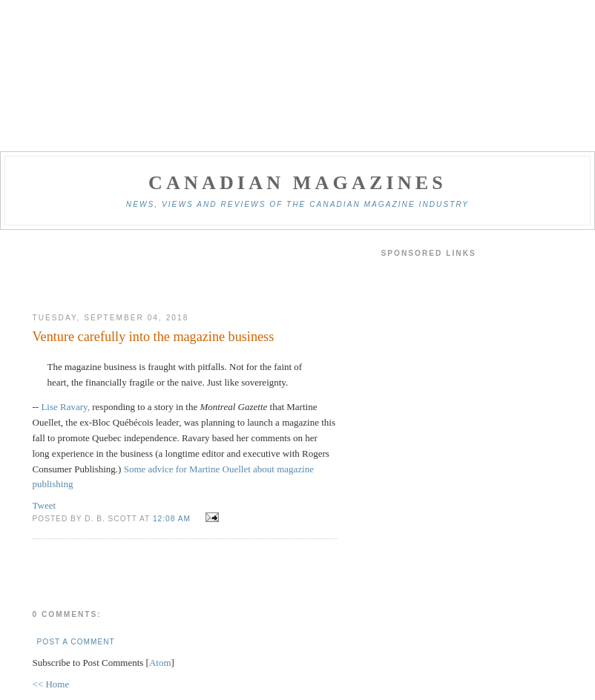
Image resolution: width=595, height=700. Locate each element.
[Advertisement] (185, 271)
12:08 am (173, 519)
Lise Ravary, (65, 407)
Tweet (45, 505)
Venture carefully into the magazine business (154, 337)
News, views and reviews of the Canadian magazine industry (297, 204)
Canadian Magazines (297, 183)
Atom (160, 663)
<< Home (51, 684)
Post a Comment (76, 642)
